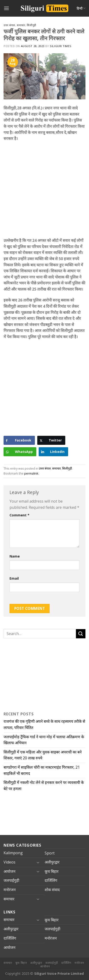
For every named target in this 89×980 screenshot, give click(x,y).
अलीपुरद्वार (52, 862)
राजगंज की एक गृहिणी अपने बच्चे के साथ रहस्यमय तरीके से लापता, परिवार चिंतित (44, 724)
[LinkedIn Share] (53, 452)
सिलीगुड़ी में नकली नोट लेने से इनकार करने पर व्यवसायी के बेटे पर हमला (44, 786)
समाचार (21, 25)
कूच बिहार (52, 871)
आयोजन (9, 871)
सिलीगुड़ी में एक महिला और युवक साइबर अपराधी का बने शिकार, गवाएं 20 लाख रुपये (43, 755)
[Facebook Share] (19, 440)
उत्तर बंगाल (9, 25)
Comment (19, 515)
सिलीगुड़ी (31, 25)
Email (14, 578)
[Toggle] (38, 862)
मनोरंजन (10, 890)
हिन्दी (81, 8)
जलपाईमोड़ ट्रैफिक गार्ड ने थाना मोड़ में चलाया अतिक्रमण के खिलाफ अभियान (44, 740)
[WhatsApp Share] (20, 452)
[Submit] (81, 634)
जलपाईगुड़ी (11, 880)
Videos (9, 862)
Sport (50, 853)
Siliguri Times (61, 46)
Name (15, 556)
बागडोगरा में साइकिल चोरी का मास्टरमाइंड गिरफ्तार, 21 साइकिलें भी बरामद (42, 770)
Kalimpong (13, 853)
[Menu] (6, 8)
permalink (31, 473)
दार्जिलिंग (51, 880)
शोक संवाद (52, 890)
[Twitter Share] (51, 440)
